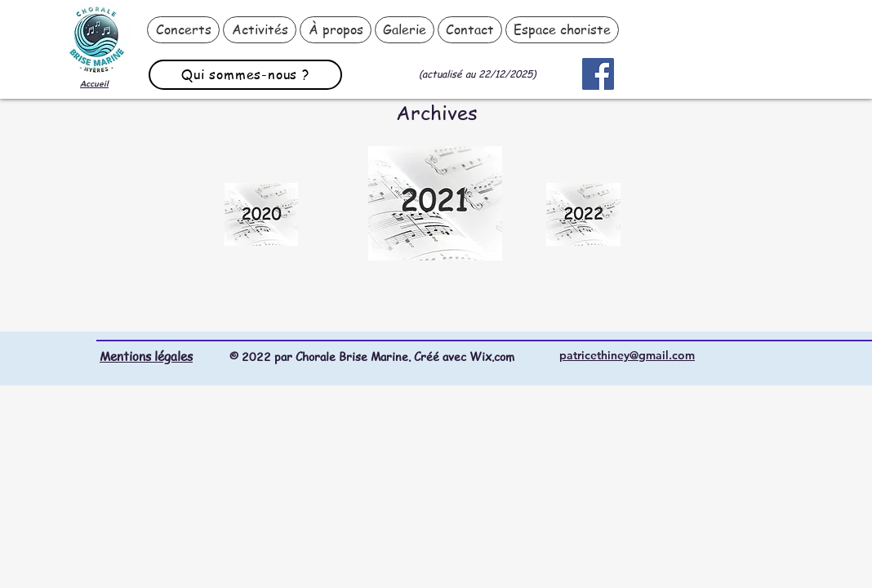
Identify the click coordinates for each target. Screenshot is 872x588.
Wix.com (492, 356)
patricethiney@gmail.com (627, 355)
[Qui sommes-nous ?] (245, 75)
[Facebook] (598, 74)
